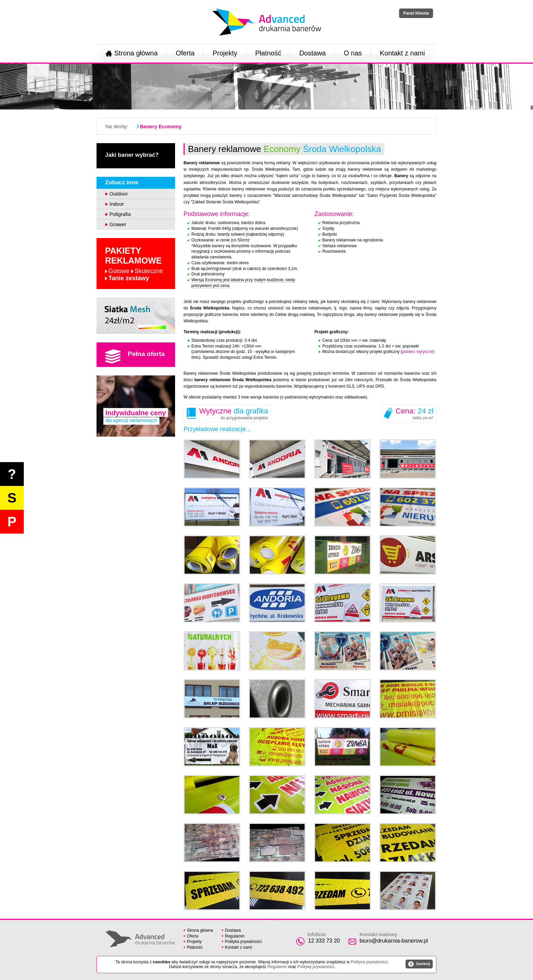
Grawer (118, 224)
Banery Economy (161, 126)
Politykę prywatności (316, 967)
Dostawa (312, 53)
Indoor (117, 204)
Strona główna (132, 53)
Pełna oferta (135, 356)
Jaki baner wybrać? (132, 155)
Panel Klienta (416, 13)
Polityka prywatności (244, 942)
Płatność (268, 53)
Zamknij (419, 964)
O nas (353, 53)
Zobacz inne (122, 182)
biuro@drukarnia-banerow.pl (394, 941)
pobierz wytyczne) (418, 352)
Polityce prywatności (369, 962)
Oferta (185, 53)
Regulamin (235, 936)
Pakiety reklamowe (134, 264)
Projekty (225, 53)
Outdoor (119, 194)
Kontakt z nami (402, 53)
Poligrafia (120, 214)
